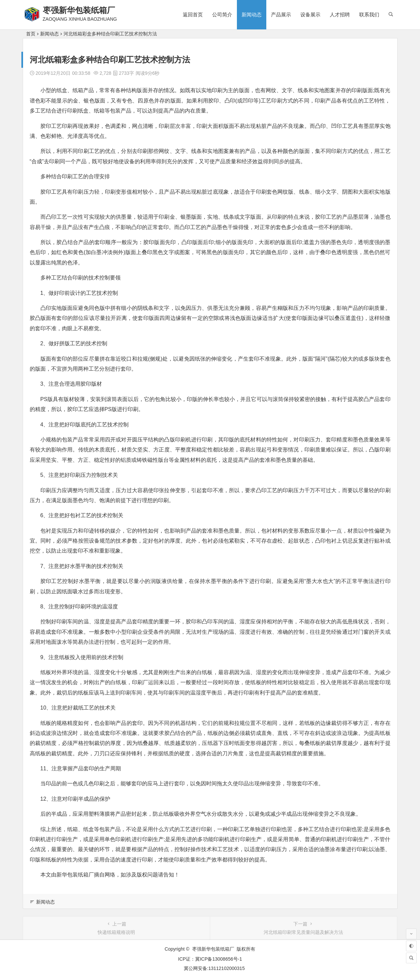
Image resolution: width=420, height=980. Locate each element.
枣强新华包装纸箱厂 (79, 10)
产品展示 (281, 15)
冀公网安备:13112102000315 (214, 968)
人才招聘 (340, 15)
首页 (31, 34)
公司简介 (222, 15)
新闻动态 (252, 15)
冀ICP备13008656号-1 (219, 959)
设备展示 (310, 15)
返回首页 (193, 15)
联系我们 (369, 15)
